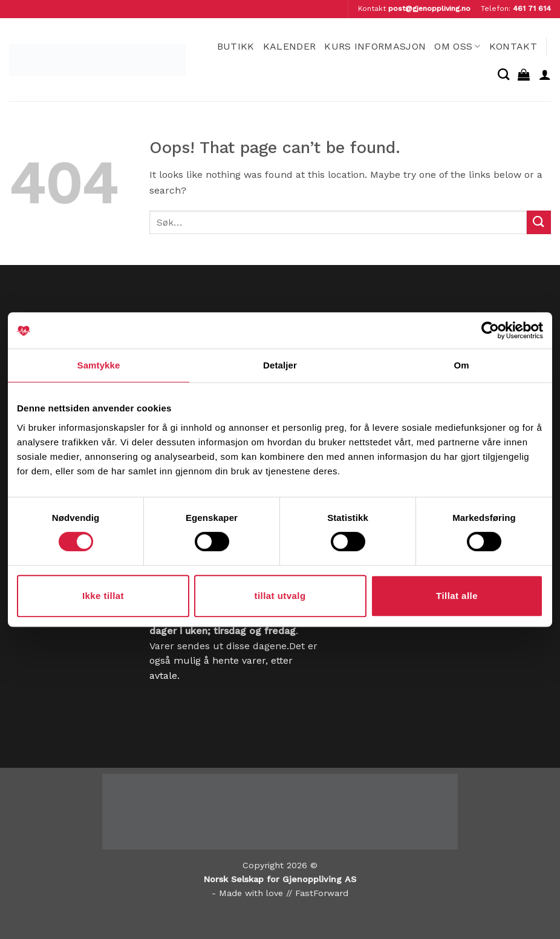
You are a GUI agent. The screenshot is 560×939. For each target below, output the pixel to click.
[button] (524, 74)
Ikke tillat (103, 596)
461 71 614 (532, 8)
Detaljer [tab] (280, 365)
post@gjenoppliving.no (429, 8)
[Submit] (539, 222)
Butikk (236, 46)
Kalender (290, 46)
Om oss (457, 46)
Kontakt (513, 46)
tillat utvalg (280, 596)
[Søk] (503, 74)
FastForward (322, 893)
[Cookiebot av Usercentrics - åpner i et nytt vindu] (490, 330)
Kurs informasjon (375, 46)
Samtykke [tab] (99, 365)
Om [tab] (461, 365)
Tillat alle (457, 596)
